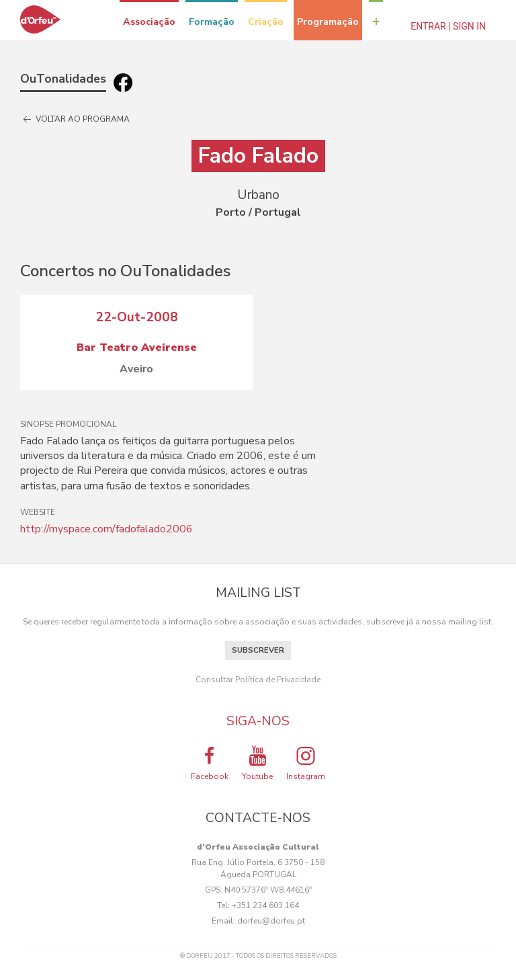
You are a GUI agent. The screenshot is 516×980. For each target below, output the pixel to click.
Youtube (257, 763)
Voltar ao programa (75, 120)
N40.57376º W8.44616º (268, 890)
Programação (328, 22)
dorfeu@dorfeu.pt (271, 921)
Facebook (210, 763)
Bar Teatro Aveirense (137, 348)
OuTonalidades (63, 79)
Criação (266, 22)
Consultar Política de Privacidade (258, 680)
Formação (212, 22)
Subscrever (258, 650)
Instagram (306, 763)
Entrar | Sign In (448, 26)
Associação (149, 22)
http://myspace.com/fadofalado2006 (106, 529)
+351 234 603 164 (265, 905)
